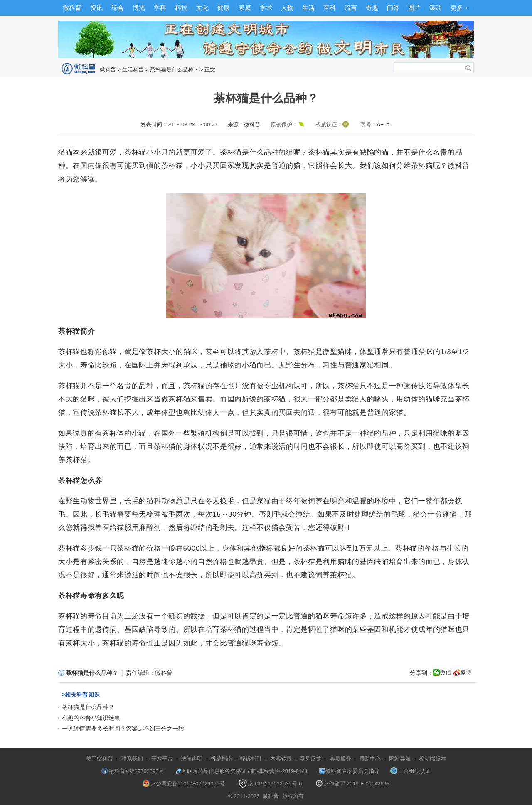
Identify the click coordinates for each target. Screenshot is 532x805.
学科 (160, 8)
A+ (380, 124)
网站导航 (400, 759)
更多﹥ (460, 8)
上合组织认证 (410, 771)
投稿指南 (222, 759)
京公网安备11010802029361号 (184, 784)
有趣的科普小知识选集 (91, 718)
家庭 (245, 8)
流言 (351, 8)
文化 (202, 8)
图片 (414, 8)
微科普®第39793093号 (133, 771)
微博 (466, 672)
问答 (393, 8)
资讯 (96, 8)
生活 (308, 8)
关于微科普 (100, 759)
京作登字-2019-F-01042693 (353, 784)
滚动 (436, 8)
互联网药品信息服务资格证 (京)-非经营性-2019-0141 (241, 771)
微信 (446, 672)
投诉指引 (251, 759)
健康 (224, 8)
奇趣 (372, 8)
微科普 (72, 8)
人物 (287, 8)
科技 (181, 8)
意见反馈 (310, 759)
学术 (266, 8)
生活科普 (133, 70)
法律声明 (192, 759)
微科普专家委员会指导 (349, 771)
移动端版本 (432, 759)
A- (389, 124)
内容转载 (281, 759)
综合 (118, 8)
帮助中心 (370, 759)
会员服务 (340, 759)
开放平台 (162, 759)
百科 (330, 8)
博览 (139, 8)
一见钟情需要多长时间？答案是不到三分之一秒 (123, 729)
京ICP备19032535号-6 (270, 784)
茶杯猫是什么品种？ (174, 70)
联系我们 (132, 759)
